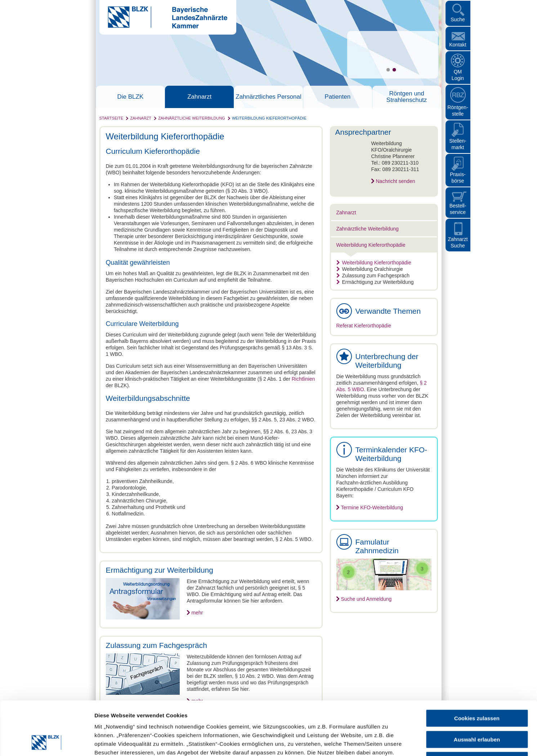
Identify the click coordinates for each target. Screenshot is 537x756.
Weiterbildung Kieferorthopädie (269, 118)
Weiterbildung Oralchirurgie (370, 269)
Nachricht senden (396, 181)
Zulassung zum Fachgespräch (373, 276)
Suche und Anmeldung (366, 599)
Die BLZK (131, 97)
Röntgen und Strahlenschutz (407, 97)
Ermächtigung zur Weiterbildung (375, 282)
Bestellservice (458, 209)
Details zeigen (383, 742)
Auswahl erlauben (477, 689)
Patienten (337, 97)
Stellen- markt (458, 144)
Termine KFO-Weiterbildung (372, 507)
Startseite (111, 118)
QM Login (458, 75)
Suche (458, 19)
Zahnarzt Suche (458, 242)
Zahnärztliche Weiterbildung (192, 118)
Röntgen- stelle (458, 111)
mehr (197, 613)
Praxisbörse (458, 178)
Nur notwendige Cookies (477, 710)
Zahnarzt (199, 97)
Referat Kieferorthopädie (364, 326)
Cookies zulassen (477, 668)
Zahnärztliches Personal (268, 97)
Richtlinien (303, 379)
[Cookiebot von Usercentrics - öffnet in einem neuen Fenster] (47, 742)
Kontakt (458, 45)
